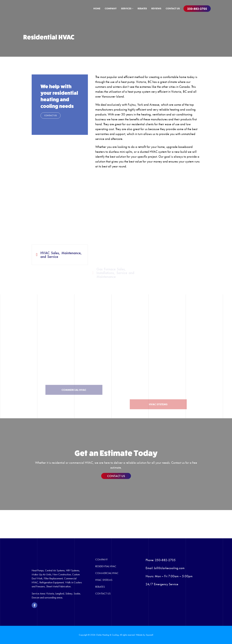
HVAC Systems (104, 580)
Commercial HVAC (107, 573)
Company (111, 9)
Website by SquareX (144, 635)
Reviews (156, 9)
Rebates (142, 9)
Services (127, 9)
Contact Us (173, 9)
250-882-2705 (197, 9)
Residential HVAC (106, 566)
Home (97, 9)
